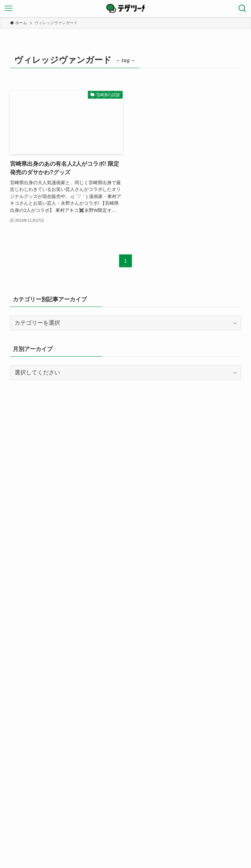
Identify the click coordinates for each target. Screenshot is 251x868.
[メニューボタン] (9, 9)
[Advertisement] (125, 441)
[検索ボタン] (242, 9)
